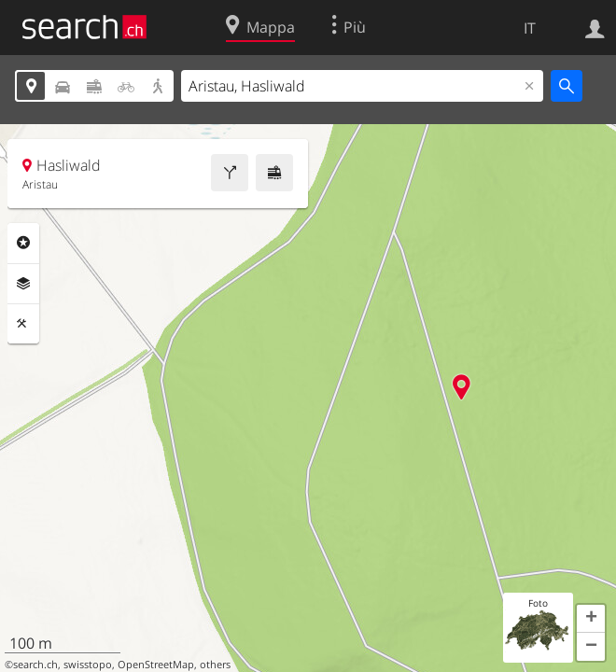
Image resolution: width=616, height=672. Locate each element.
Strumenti (23, 324)
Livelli (23, 284)
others (215, 665)
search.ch (35, 665)
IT (530, 28)
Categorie (23, 243)
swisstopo (88, 665)
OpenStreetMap (156, 665)
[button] (591, 619)
